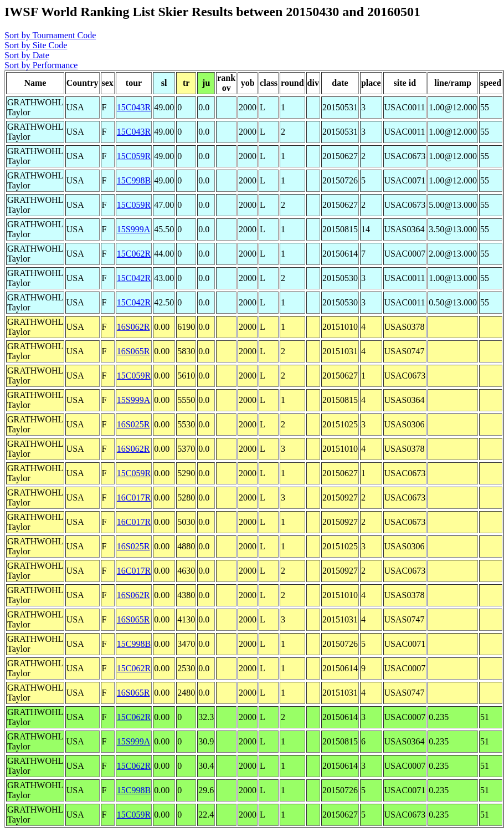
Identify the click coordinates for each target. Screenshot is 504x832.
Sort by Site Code (36, 45)
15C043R (134, 107)
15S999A (133, 229)
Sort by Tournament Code (50, 35)
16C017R (134, 497)
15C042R (134, 278)
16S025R (133, 424)
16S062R (133, 327)
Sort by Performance (41, 65)
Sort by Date (27, 55)
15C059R (134, 156)
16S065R (133, 351)
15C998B (134, 180)
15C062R (134, 254)
